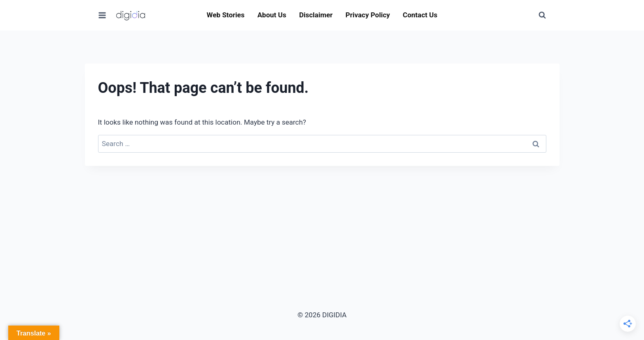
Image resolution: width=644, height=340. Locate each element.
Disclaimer (316, 15)
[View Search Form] (542, 15)
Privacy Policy (368, 15)
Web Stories (226, 15)
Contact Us (420, 15)
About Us (272, 15)
